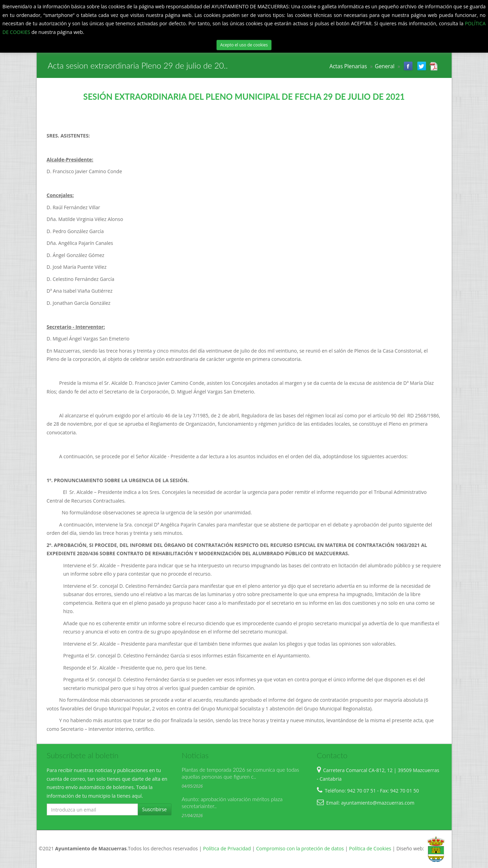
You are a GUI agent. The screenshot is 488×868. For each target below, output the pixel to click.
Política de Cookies (370, 848)
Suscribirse (154, 809)
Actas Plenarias (348, 66)
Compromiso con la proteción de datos (300, 848)
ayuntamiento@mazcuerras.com (378, 803)
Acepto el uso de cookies (244, 45)
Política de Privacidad (227, 848)
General (385, 66)
